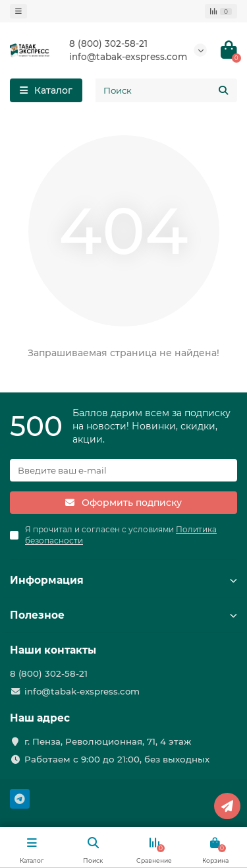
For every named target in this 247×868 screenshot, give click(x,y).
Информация (123, 580)
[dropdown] (18, 11)
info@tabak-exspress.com (128, 57)
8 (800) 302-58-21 (108, 44)
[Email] (123, 470)
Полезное (123, 615)
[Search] (166, 90)
